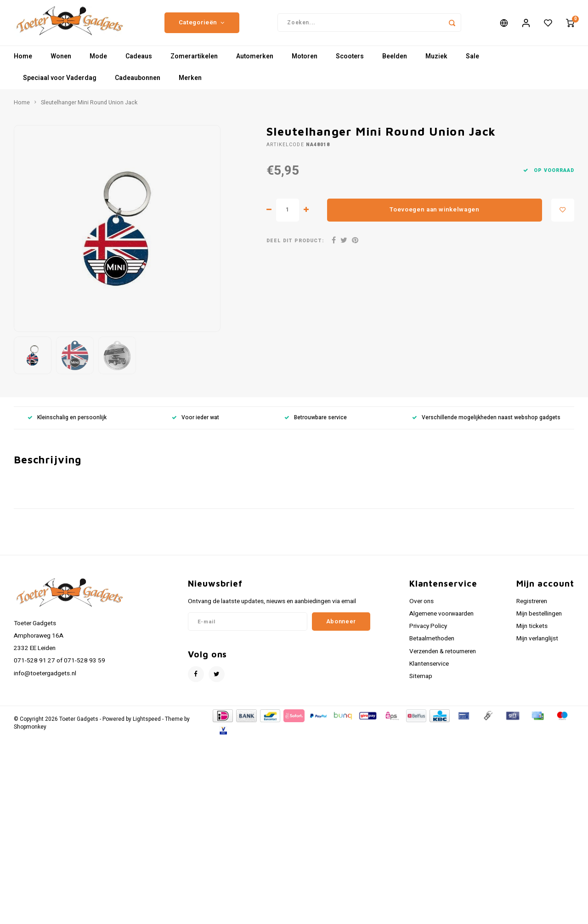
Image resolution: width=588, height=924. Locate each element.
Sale (472, 62)
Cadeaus (139, 62)
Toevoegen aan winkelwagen (435, 215)
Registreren (532, 606)
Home (23, 62)
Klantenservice (429, 669)
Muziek (436, 62)
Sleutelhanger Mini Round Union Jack (89, 108)
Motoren (305, 62)
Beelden (395, 62)
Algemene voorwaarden (441, 619)
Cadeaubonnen (138, 83)
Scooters (350, 62)
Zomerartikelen (194, 62)
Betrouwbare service (316, 423)
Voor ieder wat (195, 423)
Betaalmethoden (432, 644)
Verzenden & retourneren (443, 656)
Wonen (61, 62)
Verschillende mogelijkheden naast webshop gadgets (486, 423)
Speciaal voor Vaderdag (60, 83)
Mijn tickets (532, 631)
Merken (190, 83)
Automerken (255, 62)
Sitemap (421, 681)
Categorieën (202, 25)
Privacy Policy (428, 631)
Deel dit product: (295, 246)
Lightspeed (147, 724)
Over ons (421, 606)
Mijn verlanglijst (537, 644)
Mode (98, 62)
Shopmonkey (30, 732)
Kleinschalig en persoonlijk (67, 423)
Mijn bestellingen (539, 619)
